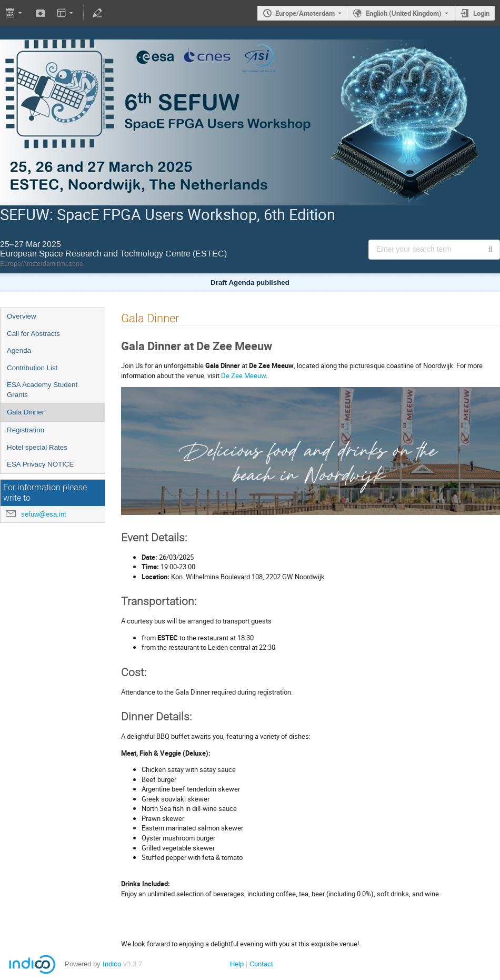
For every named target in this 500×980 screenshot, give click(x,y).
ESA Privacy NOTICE (40, 464)
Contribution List (32, 368)
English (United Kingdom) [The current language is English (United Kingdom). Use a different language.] (404, 13)
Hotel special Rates (37, 447)
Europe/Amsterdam (305, 13)
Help (237, 964)
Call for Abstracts (33, 334)
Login (481, 13)
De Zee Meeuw (243, 375)
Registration (26, 430)
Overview (22, 316)
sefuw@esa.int (44, 514)
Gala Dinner (26, 412)
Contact (261, 964)
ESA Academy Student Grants (42, 390)
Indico (112, 964)
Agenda (19, 350)
